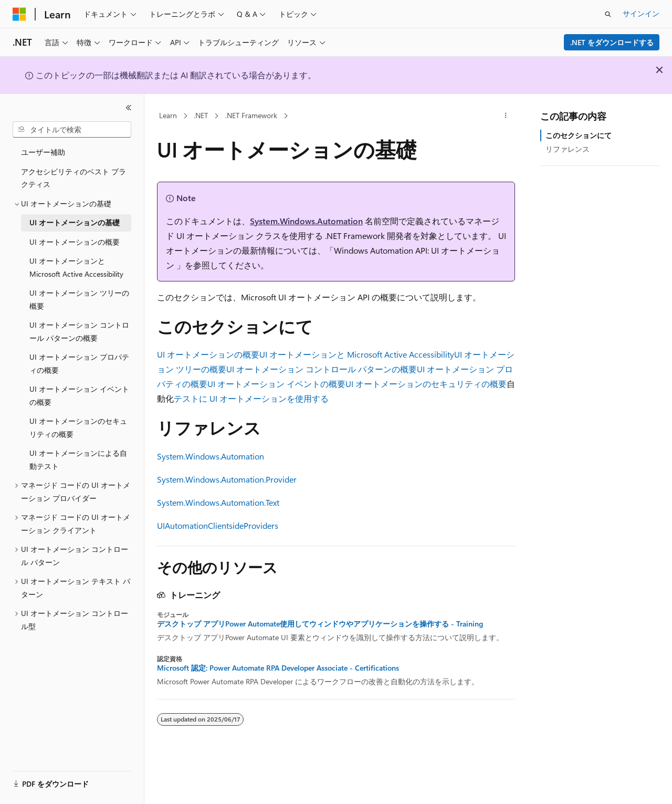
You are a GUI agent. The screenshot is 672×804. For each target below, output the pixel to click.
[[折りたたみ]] (129, 108)
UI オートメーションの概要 (208, 354)
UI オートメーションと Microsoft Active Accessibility (357, 354)
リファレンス (568, 149)
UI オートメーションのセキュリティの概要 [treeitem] (78, 427)
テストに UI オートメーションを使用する (251, 398)
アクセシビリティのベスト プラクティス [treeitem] (73, 178)
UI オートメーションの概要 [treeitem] (75, 242)
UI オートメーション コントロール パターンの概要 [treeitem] (79, 331)
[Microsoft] (19, 14)
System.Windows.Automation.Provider (227, 479)
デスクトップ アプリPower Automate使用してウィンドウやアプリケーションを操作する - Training (320, 624)
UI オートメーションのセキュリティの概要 (426, 384)
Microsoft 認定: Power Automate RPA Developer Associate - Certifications (278, 668)
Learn (168, 115)
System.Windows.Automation (306, 221)
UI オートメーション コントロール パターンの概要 (322, 369)
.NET (201, 115)
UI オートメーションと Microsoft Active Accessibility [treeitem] (76, 267)
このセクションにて (579, 135)
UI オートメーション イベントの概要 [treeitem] (79, 395)
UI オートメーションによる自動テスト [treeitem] (78, 460)
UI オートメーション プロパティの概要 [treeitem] (79, 363)
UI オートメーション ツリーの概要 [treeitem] (79, 299)
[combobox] (72, 130)
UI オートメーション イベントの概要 (276, 384)
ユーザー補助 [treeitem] (43, 152)
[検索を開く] (608, 14)
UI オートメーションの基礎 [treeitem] (75, 222)
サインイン (641, 13)
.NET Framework (251, 115)
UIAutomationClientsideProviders (218, 525)
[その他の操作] (506, 116)
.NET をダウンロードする (612, 42)
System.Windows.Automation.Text (218, 502)
